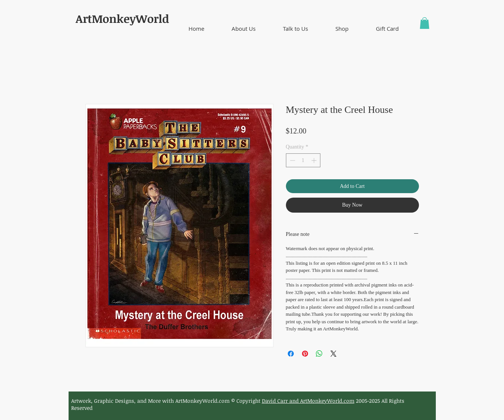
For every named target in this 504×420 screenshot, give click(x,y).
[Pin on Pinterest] (305, 354)
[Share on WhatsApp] (319, 354)
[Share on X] (334, 354)
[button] (244, 29)
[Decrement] (292, 160)
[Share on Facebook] (291, 354)
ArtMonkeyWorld (122, 19)
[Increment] (315, 160)
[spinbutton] (303, 160)
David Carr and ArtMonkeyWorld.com (308, 401)
